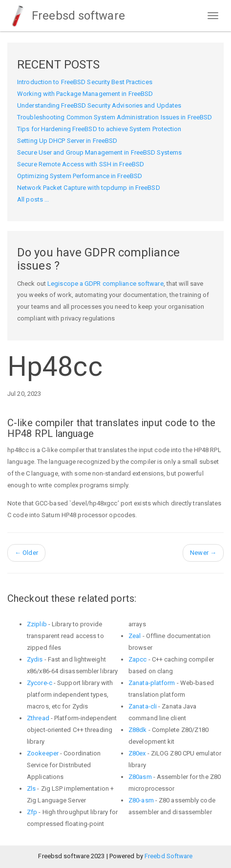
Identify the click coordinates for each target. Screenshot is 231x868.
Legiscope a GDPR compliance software (105, 284)
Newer (203, 553)
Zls (31, 788)
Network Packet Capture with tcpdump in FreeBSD (89, 188)
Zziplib (37, 624)
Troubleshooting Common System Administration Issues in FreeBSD (115, 117)
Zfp (32, 812)
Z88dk (138, 730)
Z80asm (140, 777)
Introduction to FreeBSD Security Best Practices (85, 82)
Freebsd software (66, 16)
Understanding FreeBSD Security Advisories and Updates (99, 105)
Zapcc (138, 659)
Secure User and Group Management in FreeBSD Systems (99, 152)
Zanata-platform (152, 683)
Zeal (135, 636)
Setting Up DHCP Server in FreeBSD (67, 141)
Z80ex (137, 753)
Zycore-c (40, 683)
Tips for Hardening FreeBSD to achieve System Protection (99, 129)
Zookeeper (43, 753)
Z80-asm (141, 800)
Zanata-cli (143, 706)
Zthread (38, 718)
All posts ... (33, 199)
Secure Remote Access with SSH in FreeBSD (81, 164)
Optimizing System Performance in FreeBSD (80, 176)
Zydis (35, 659)
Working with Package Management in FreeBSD (85, 94)
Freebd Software (169, 856)
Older (26, 553)
